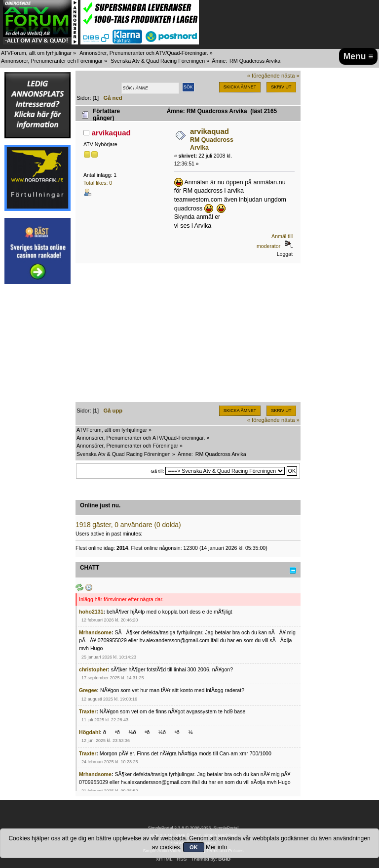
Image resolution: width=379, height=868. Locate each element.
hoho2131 (91, 612)
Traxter (88, 711)
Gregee (88, 690)
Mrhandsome (95, 632)
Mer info (216, 847)
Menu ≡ (359, 56)
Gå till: (157, 471)
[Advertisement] (38, 439)
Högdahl (89, 732)
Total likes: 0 (98, 183)
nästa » (290, 76)
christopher (93, 669)
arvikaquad (111, 133)
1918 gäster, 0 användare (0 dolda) (128, 525)
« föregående (264, 76)
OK (194, 847)
